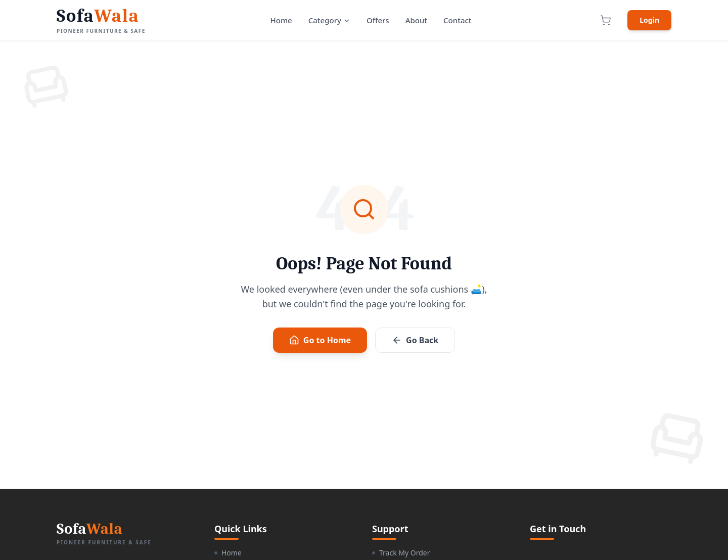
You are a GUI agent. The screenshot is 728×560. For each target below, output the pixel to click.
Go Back (415, 340)
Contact (458, 20)
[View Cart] (606, 20)
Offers (378, 20)
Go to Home (320, 340)
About (416, 20)
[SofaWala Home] (101, 20)
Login (649, 20)
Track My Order (401, 553)
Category (329, 20)
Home (281, 20)
